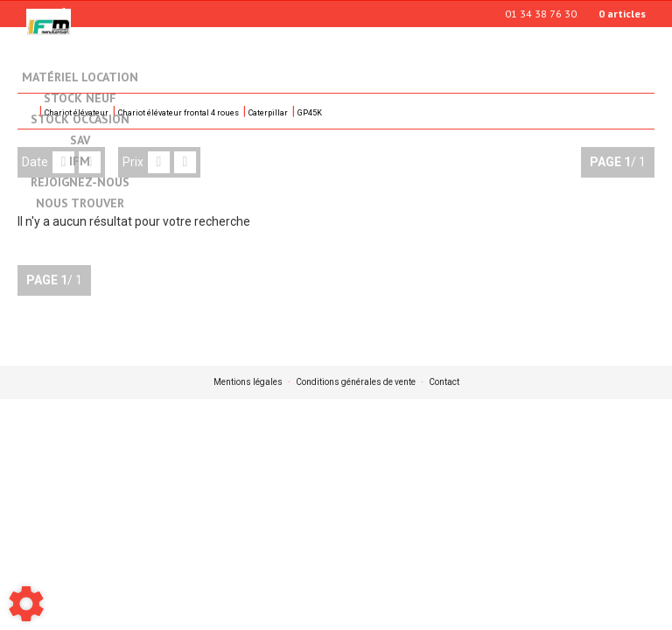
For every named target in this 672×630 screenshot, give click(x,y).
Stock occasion (80, 120)
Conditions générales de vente (356, 382)
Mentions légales (248, 382)
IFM (80, 162)
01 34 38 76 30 (541, 14)
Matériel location (80, 77)
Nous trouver (80, 204)
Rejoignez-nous (80, 183)
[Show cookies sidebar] (26, 604)
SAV (80, 141)
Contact (444, 382)
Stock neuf (80, 99)
